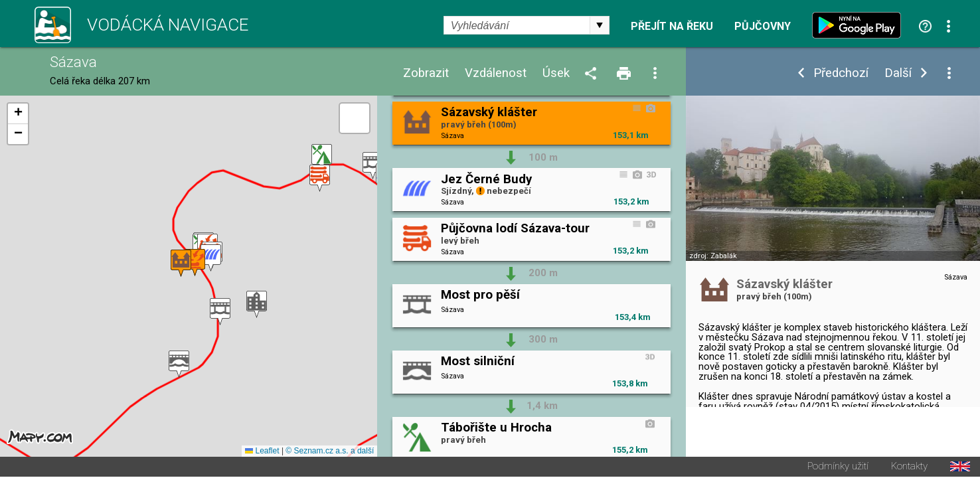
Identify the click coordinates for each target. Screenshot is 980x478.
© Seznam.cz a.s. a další (330, 452)
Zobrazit (426, 73)
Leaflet (262, 452)
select (600, 25)
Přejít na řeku (672, 27)
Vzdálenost (496, 73)
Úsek (556, 73)
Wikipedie (761, 446)
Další (898, 73)
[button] (373, 166)
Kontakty (909, 468)
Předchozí (841, 73)
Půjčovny (763, 27)
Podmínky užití (838, 468)
